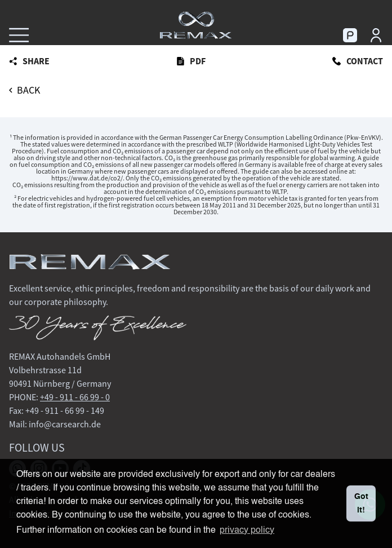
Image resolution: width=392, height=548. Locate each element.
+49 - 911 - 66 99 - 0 (75, 397)
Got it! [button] (361, 503)
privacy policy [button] (247, 531)
